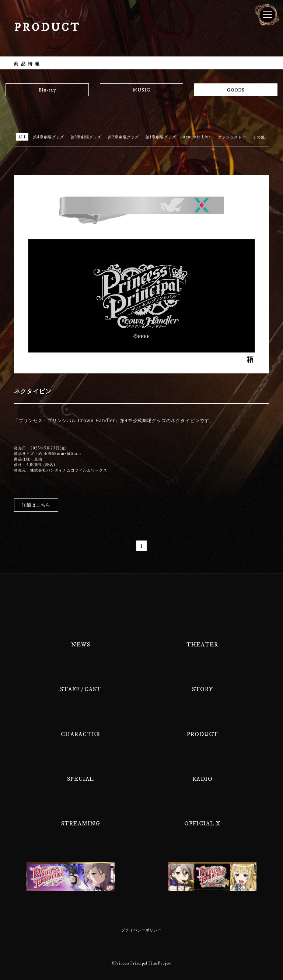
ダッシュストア (232, 137)
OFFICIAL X (202, 824)
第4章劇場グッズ (49, 137)
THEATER (202, 645)
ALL (22, 137)
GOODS (236, 90)
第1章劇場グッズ (161, 137)
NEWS (81, 645)
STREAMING (81, 824)
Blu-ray (47, 90)
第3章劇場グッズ (86, 137)
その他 (259, 137)
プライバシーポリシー (141, 930)
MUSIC (141, 90)
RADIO (202, 779)
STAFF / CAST (81, 689)
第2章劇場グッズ (123, 137)
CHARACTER (81, 734)
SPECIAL (81, 779)
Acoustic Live (197, 137)
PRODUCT (202, 734)
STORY (202, 689)
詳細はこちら (36, 505)
